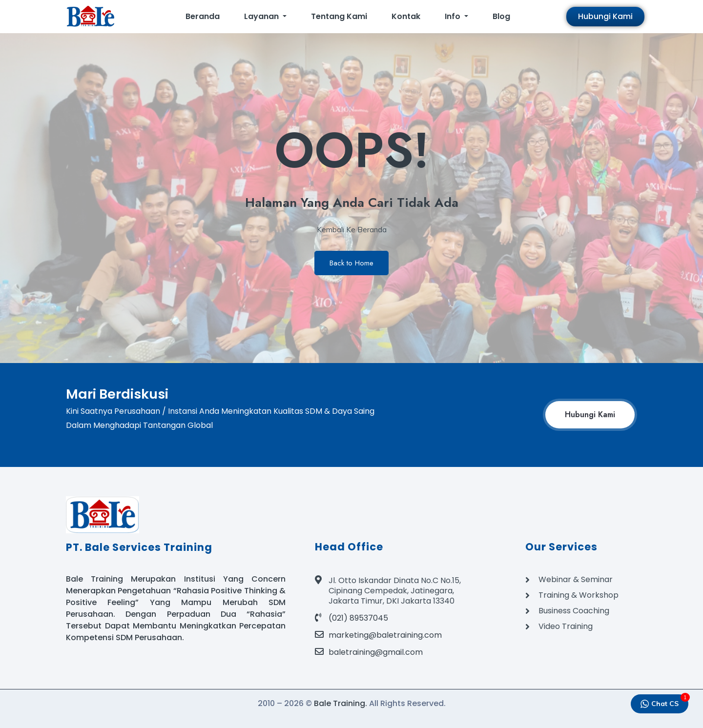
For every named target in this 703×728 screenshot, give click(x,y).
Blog (501, 16)
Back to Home (351, 263)
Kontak (406, 16)
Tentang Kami (339, 16)
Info (454, 16)
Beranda (203, 16)
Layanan (262, 16)
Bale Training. (341, 703)
